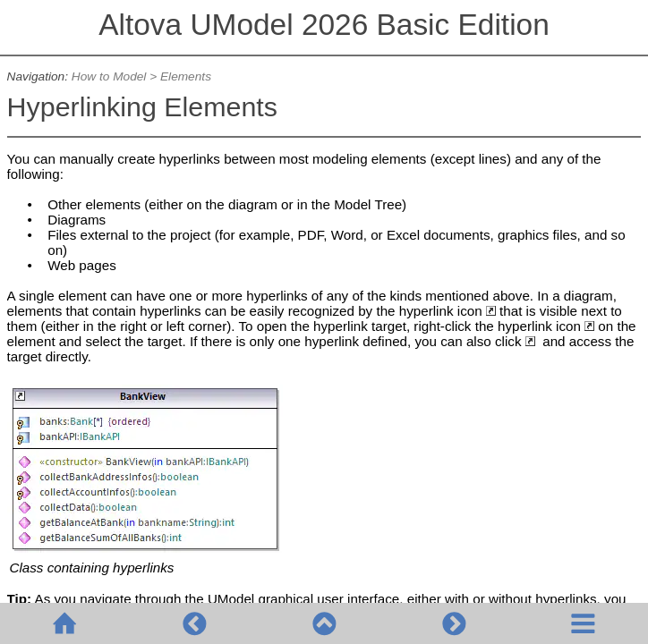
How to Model (109, 76)
